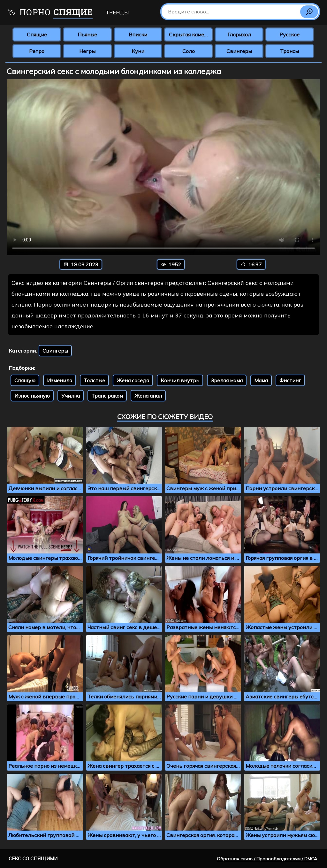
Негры (87, 51)
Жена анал (148, 396)
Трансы (289, 51)
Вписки (138, 34)
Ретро (37, 51)
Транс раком (107, 396)
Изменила (60, 380)
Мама (261, 380)
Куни (138, 51)
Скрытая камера (190, 34)
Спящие (37, 34)
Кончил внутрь (180, 380)
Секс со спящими (33, 859)
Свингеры (239, 51)
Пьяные (87, 34)
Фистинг (290, 380)
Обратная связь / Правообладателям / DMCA (267, 859)
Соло (189, 51)
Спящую (25, 380)
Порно (50, 13)
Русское (289, 34)
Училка (71, 396)
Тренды (117, 12)
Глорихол (239, 34)
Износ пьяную (32, 396)
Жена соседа (133, 380)
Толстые (94, 380)
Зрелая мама (227, 380)
